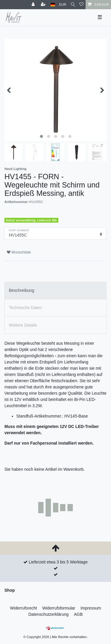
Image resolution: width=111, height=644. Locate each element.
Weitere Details (23, 325)
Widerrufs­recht (24, 608)
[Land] (53, 5)
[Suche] (73, 5)
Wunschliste (19, 252)
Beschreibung (22, 290)
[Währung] (63, 5)
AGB (78, 614)
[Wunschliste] (81, 5)
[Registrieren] (44, 5)
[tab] (55, 290)
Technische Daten (25, 308)
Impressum (91, 608)
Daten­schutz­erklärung (49, 614)
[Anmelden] (34, 5)
